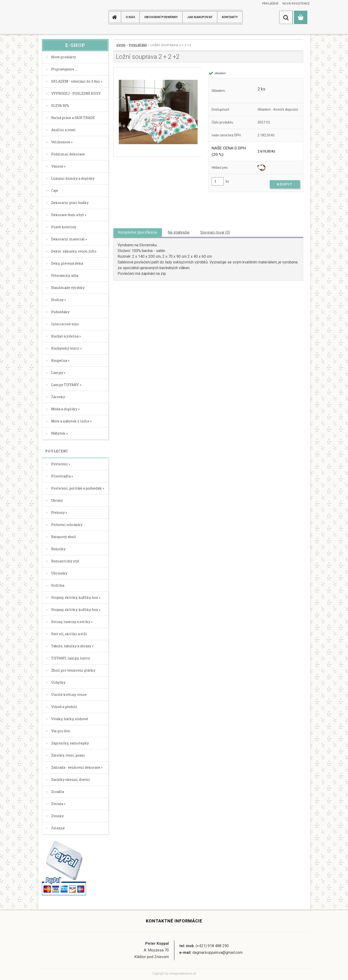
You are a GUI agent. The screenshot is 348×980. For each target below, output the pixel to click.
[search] (286, 17)
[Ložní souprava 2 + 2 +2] (157, 112)
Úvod (121, 45)
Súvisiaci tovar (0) (215, 232)
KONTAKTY (230, 17)
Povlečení (138, 45)
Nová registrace (296, 4)
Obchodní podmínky (161, 17)
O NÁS (130, 17)
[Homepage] (116, 17)
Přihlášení (270, 4)
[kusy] (218, 181)
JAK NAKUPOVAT (200, 17)
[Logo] (57, 17)
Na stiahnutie (179, 232)
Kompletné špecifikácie (138, 232)
